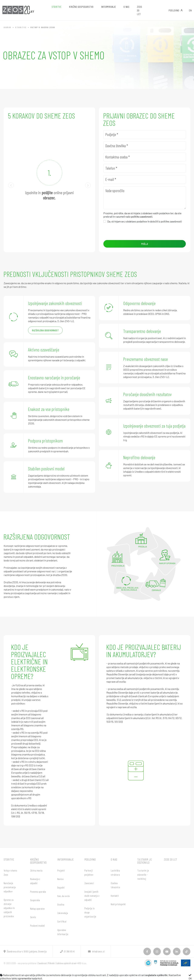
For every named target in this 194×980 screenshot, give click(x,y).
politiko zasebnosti (142, 217)
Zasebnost (42, 963)
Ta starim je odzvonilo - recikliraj (143, 875)
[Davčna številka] (145, 146)
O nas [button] (126, 7)
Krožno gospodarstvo (38, 861)
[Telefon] (145, 168)
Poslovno (176, 10)
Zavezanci (89, 883)
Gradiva (61, 904)
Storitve (21, 27)
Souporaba (35, 900)
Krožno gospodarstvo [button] (81, 7)
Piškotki (51, 963)
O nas (114, 859)
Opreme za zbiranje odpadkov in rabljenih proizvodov (9, 908)
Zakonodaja (63, 913)
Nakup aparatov (37, 909)
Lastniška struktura (115, 873)
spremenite (25, 978)
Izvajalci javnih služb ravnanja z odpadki (92, 896)
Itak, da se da (64, 896)
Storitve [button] (57, 7)
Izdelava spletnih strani (66, 963)
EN (190, 10)
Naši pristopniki (118, 904)
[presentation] (126, 232)
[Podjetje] (145, 135)
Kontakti (115, 896)
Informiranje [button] (109, 7)
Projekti (61, 870)
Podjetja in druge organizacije (90, 912)
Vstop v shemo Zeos (10, 873)
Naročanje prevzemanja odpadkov (10, 887)
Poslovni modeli (38, 926)
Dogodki (61, 887)
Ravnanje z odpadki (35, 881)
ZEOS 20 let (139, 10)
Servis (33, 917)
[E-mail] (145, 179)
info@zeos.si (96, 951)
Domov (8, 27)
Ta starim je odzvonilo (145, 861)
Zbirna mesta (36, 870)
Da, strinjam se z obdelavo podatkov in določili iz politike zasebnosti (145, 221)
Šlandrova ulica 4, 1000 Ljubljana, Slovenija (25, 951)
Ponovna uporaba (38, 892)
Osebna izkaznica (115, 885)
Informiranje (66, 859)
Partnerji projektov (89, 873)
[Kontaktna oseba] (145, 157)
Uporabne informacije (63, 932)
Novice (60, 879)
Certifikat (62, 921)
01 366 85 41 (67, 951)
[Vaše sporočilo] (145, 198)
